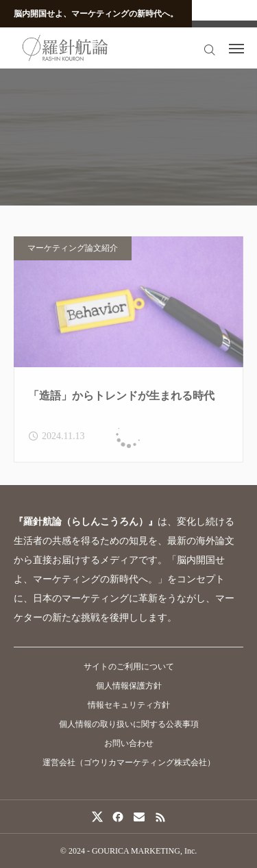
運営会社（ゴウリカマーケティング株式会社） (129, 762)
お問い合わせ (129, 743)
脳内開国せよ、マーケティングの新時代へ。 (96, 14)
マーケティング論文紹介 (73, 251)
